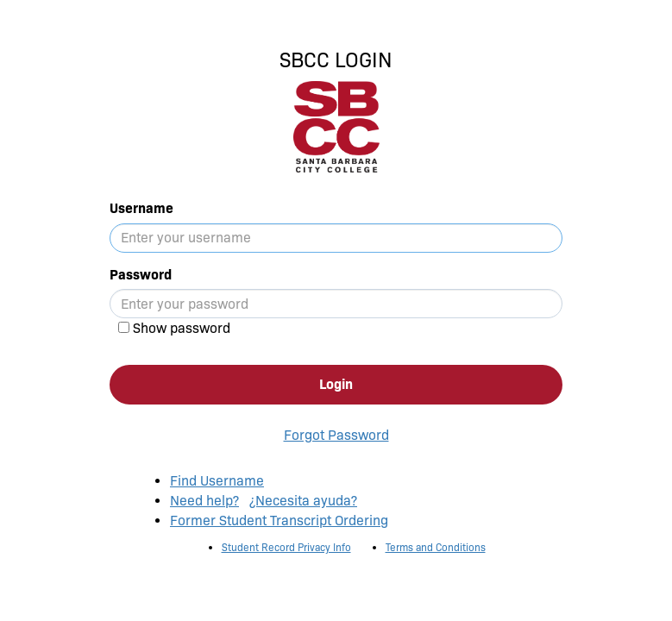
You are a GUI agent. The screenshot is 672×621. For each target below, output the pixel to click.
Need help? (204, 501)
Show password (182, 328)
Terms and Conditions (436, 547)
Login (336, 384)
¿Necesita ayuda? (303, 501)
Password (141, 275)
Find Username (217, 481)
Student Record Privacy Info (286, 547)
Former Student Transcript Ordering (279, 521)
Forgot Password (336, 435)
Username (141, 208)
